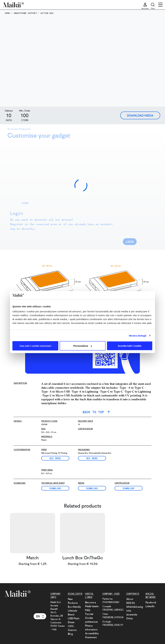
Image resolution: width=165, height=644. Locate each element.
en (40, 616)
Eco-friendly (74, 607)
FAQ (88, 610)
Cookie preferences (91, 620)
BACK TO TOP (94, 412)
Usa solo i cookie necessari (35, 346)
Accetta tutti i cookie (130, 346)
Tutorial (89, 614)
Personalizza (83, 346)
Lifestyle (72, 611)
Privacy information (91, 628)
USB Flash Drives (74, 620)
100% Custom (72, 628)
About (130, 599)
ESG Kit (131, 603)
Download (55, 488)
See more (55, 458)
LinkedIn (150, 606)
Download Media (140, 115)
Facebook (151, 602)
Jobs (129, 611)
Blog (70, 634)
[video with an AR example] (53, 354)
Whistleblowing (135, 607)
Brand (71, 614)
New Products (73, 601)
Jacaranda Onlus (132, 616)
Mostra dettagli (138, 335)
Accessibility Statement (92, 635)
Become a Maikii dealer (92, 604)
